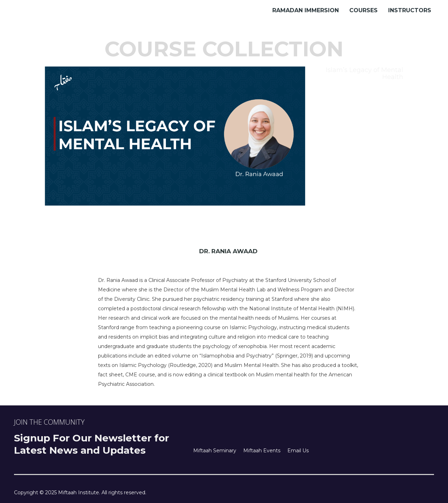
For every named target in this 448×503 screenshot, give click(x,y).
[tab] (358, 73)
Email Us (298, 451)
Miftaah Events (262, 451)
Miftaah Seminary (215, 451)
